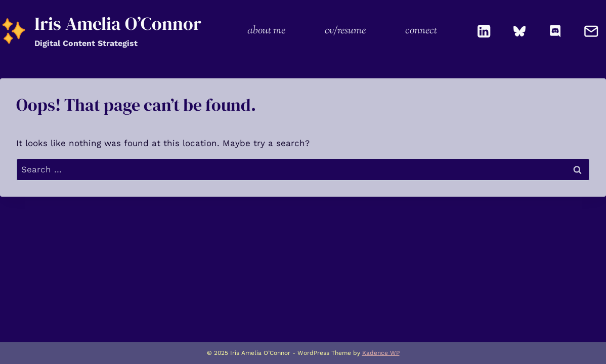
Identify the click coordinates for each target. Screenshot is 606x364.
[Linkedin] (484, 31)
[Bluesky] (520, 31)
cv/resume (345, 31)
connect (421, 31)
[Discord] (556, 31)
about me (266, 31)
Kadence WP (381, 353)
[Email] (591, 31)
